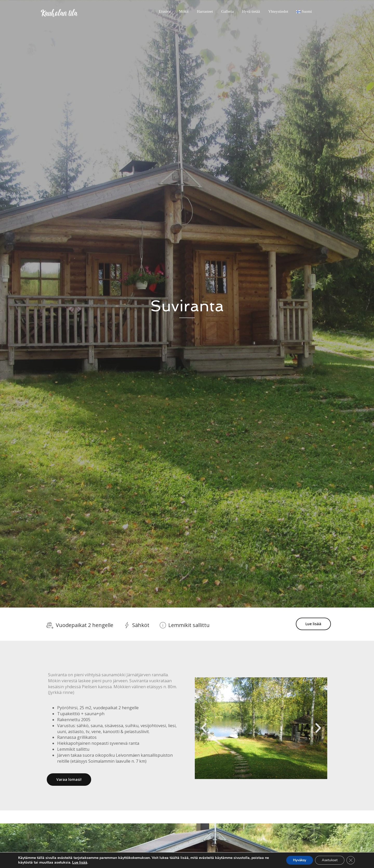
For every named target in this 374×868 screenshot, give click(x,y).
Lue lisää (313, 624)
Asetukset (327, 860)
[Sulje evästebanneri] (350, 860)
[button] (204, 728)
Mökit (184, 11)
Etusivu (165, 11)
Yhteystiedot (278, 11)
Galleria (228, 11)
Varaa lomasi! (69, 779)
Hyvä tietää (251, 11)
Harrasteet (205, 11)
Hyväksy (294, 860)
